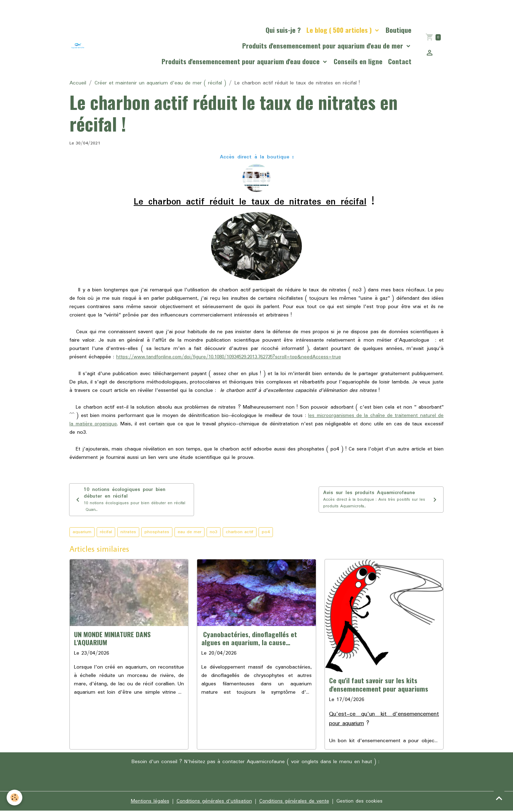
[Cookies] (15, 798)
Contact (400, 61)
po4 (266, 533)
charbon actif (240, 533)
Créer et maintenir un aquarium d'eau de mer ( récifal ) (160, 83)
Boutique (399, 30)
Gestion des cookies (360, 802)
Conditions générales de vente (294, 802)
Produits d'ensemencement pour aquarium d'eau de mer (324, 46)
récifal (106, 533)
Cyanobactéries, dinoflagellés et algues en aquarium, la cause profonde (249, 640)
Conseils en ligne (358, 61)
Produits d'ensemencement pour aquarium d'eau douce (241, 61)
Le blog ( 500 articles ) (340, 30)
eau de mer (189, 533)
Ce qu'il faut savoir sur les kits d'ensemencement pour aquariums (379, 686)
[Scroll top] (499, 798)
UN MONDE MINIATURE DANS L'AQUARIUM (112, 639)
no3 (214, 533)
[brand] (78, 46)
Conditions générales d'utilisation (213, 802)
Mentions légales (148, 802)
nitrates (128, 533)
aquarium (82, 533)
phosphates (157, 533)
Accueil (78, 83)
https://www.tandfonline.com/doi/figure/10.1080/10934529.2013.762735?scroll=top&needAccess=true (236, 357)
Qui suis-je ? (283, 30)
